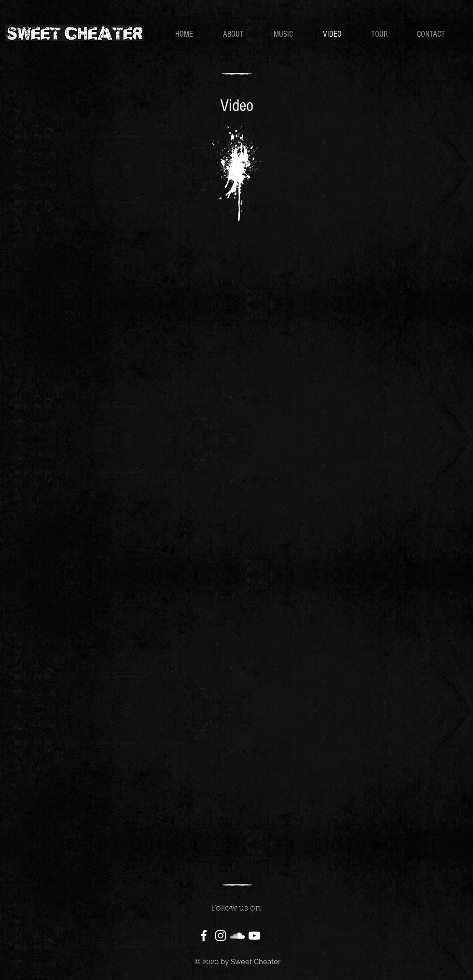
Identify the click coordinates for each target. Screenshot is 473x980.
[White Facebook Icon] (204, 936)
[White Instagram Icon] (221, 936)
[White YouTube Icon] (254, 936)
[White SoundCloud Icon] (237, 936)
